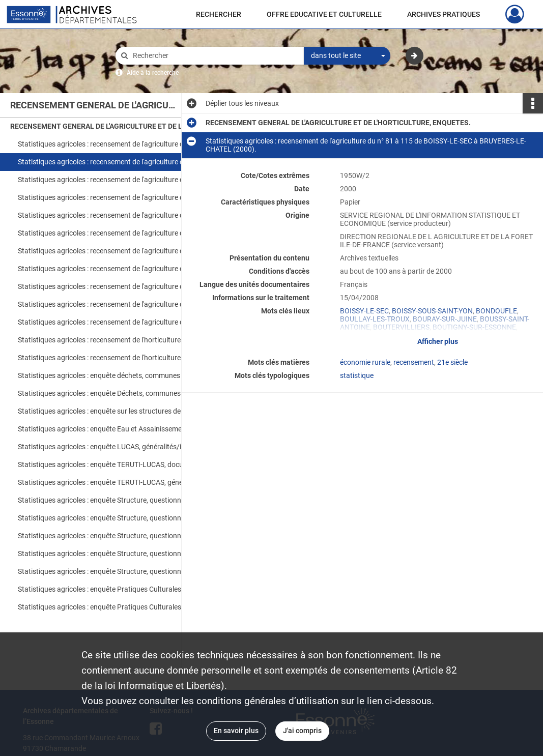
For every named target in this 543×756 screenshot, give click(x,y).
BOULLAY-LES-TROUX (375, 319)
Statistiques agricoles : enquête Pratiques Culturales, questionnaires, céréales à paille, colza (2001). (120, 607)
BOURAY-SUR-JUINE (445, 319)
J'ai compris (302, 731)
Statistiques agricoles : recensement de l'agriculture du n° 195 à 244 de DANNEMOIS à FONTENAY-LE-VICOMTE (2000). (120, 197)
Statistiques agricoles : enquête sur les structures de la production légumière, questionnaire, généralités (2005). (120, 411)
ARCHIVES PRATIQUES (444, 14)
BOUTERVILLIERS (401, 327)
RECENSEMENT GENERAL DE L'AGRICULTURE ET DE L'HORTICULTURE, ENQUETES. (112, 126)
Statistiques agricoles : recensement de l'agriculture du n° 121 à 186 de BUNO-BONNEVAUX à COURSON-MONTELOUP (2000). (120, 180)
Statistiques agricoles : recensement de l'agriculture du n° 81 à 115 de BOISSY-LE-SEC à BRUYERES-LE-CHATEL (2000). (120, 162)
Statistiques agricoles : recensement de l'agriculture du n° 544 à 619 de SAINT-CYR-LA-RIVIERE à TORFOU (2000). (120, 286)
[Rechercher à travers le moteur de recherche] (215, 56)
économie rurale (365, 362)
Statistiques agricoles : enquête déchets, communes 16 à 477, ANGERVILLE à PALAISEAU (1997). (120, 375)
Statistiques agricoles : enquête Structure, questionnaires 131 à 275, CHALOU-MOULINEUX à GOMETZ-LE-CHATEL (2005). (120, 518)
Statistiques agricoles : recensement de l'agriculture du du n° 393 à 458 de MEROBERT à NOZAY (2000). (120, 251)
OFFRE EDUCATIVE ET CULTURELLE (324, 14)
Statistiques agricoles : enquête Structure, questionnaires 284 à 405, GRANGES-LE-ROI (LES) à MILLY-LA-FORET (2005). (120, 536)
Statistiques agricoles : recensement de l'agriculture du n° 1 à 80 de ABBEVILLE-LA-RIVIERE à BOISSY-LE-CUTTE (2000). (120, 144)
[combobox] (347, 56)
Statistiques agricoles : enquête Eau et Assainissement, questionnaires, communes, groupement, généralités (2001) (120, 429)
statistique (357, 375)
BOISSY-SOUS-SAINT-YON (432, 311)
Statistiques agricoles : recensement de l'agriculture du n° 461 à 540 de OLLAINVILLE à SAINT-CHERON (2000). (120, 269)
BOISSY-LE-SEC (364, 311)
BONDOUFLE (496, 311)
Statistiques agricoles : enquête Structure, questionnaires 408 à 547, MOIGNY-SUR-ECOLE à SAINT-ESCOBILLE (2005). (120, 554)
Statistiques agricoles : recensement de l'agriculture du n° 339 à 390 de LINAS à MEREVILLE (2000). (120, 233)
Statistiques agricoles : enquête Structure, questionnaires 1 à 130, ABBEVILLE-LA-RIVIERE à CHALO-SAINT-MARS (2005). (120, 500)
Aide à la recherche (153, 73)
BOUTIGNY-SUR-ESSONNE (474, 327)
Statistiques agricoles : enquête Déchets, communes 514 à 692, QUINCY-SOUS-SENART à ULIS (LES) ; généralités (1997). (120, 393)
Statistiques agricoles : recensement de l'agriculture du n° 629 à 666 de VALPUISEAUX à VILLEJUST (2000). (120, 304)
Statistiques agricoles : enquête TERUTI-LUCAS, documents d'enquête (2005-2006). (120, 464)
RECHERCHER (219, 14)
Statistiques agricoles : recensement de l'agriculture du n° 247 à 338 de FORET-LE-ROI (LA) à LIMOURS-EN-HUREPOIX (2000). (120, 215)
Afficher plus (438, 341)
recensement (414, 362)
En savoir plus (236, 731)
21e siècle (452, 362)
